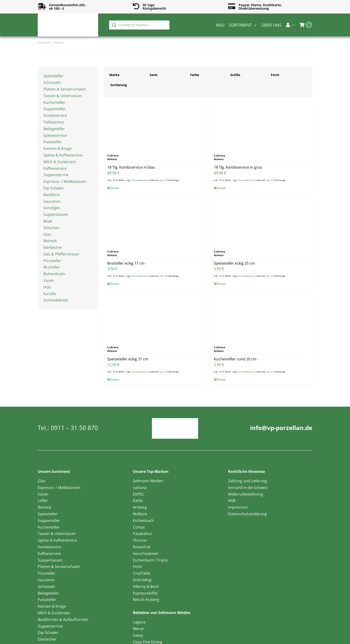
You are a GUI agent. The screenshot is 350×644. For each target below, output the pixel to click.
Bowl (48, 221)
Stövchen (51, 228)
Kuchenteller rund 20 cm (235, 359)
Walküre (140, 514)
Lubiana (140, 488)
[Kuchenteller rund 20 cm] (261, 318)
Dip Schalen (54, 188)
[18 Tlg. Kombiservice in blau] (155, 126)
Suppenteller (55, 109)
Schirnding (142, 580)
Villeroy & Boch (146, 586)
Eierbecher (53, 247)
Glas (47, 234)
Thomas (140, 540)
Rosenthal (142, 547)
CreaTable (142, 573)
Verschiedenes (146, 554)
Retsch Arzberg (146, 600)
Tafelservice (54, 122)
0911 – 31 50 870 (74, 428)
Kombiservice (55, 115)
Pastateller (53, 142)
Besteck (50, 241)
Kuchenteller (54, 102)
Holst (137, 567)
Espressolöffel (145, 593)
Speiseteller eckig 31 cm (128, 359)
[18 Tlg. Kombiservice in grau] (261, 126)
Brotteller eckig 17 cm (126, 263)
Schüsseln (52, 82)
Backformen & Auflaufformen (63, 619)
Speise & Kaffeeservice (63, 155)
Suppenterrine (56, 175)
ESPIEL (139, 494)
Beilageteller (54, 129)
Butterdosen (54, 274)
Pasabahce (142, 534)
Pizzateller (52, 261)
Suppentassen (56, 214)
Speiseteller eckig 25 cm (234, 263)
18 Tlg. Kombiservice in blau (131, 167)
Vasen (49, 280)
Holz (47, 287)
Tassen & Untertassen (63, 96)
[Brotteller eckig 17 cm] (155, 222)
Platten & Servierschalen (65, 89)
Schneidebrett (56, 300)
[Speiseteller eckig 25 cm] (261, 222)
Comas (139, 527)
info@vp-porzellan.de (281, 428)
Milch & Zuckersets (60, 162)
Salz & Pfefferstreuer (61, 254)
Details (115, 188)
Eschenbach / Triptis (150, 560)
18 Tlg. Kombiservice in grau (238, 167)
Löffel (43, 501)
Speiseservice (55, 135)
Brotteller (52, 267)
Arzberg (140, 507)
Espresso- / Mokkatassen (65, 181)
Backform (52, 195)
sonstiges (52, 208)
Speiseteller (54, 76)
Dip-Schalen (48, 633)
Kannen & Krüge (58, 148)
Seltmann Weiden (148, 481)
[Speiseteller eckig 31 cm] (155, 318)
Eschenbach (143, 521)
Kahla (138, 501)
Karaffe (50, 294)
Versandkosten (140, 180)
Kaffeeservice (55, 168)
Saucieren (52, 201)
